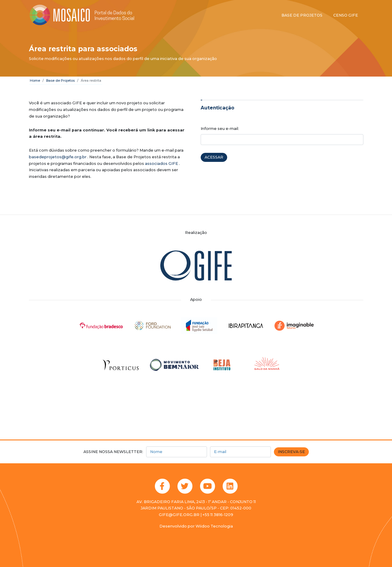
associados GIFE (162, 164)
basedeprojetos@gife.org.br (58, 157)
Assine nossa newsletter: (113, 452)
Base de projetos (302, 15)
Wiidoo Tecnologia (214, 526)
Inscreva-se (291, 452)
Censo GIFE (346, 15)
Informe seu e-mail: (220, 129)
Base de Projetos (60, 80)
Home (35, 80)
